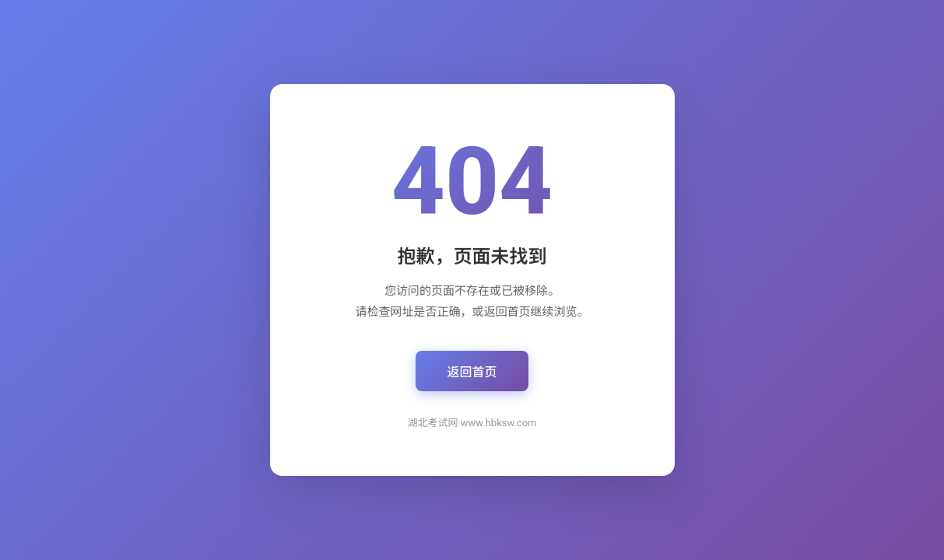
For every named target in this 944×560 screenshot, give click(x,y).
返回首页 (472, 372)
